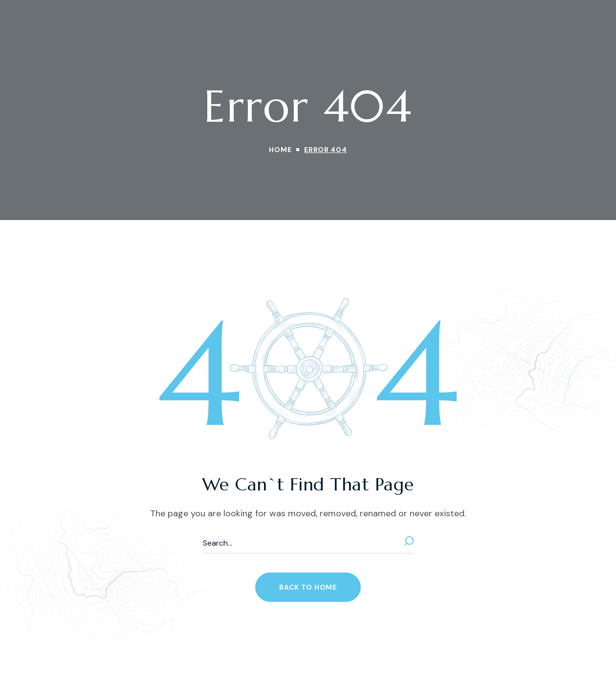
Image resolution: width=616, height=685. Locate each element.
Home (280, 150)
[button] (308, 587)
